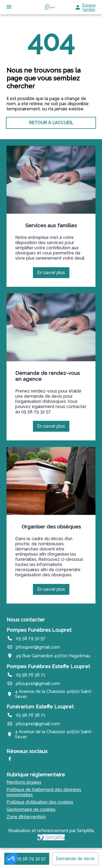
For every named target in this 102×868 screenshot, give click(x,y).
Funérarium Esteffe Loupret (40, 707)
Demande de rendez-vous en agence (47, 376)
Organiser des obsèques (51, 527)
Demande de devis (75, 859)
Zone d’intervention (26, 817)
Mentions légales (24, 782)
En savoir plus (53, 274)
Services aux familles (51, 225)
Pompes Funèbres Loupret (39, 630)
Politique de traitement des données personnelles (44, 792)
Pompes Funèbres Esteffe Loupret (48, 666)
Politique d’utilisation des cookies (40, 802)
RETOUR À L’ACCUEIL (51, 123)
